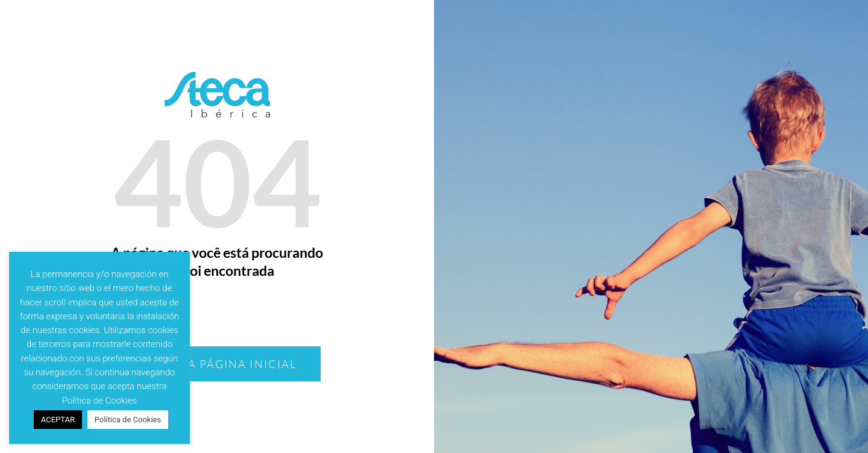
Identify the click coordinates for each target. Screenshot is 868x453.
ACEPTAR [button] (58, 420)
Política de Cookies (128, 420)
